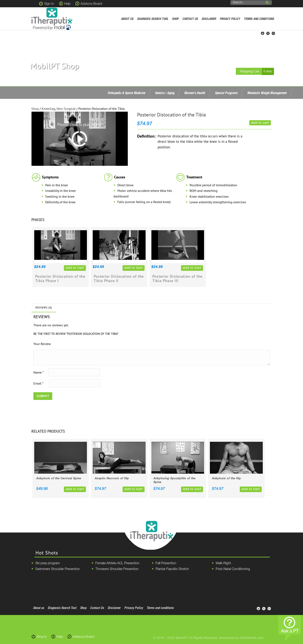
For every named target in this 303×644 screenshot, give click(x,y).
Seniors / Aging (165, 93)
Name (38, 372)
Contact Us (190, 19)
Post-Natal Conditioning (233, 569)
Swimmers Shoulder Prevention (58, 569)
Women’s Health (195, 93)
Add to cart (260, 123)
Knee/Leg (48, 109)
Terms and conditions (259, 19)
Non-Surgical (66, 109)
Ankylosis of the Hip (226, 479)
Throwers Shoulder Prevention (117, 569)
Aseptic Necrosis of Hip (112, 479)
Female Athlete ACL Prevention (117, 563)
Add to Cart (75, 268)
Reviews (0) (44, 308)
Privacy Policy (230, 19)
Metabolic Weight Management (267, 93)
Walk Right (223, 563)
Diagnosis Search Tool (153, 19)
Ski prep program (47, 563)
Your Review (42, 344)
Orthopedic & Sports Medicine (127, 93)
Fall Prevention (166, 563)
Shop (175, 19)
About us (127, 19)
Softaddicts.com (252, 638)
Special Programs (226, 93)
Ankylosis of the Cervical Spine (59, 479)
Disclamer (209, 19)
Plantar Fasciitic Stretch (172, 569)
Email (38, 383)
